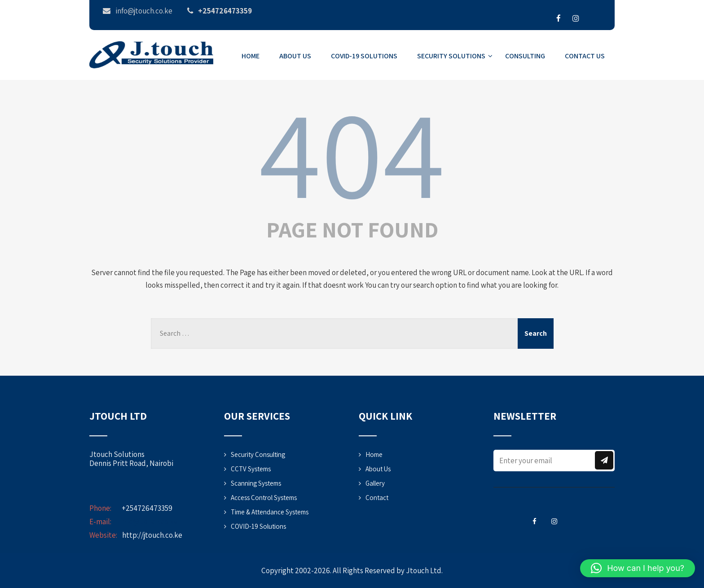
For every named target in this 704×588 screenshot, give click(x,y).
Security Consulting (258, 454)
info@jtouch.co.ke (149, 522)
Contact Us (585, 56)
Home (251, 56)
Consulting (525, 56)
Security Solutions (455, 56)
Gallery (375, 483)
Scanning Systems (256, 483)
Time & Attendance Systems (270, 512)
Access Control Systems (264, 498)
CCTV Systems (251, 469)
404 (352, 152)
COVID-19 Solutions (364, 56)
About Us (295, 56)
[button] (638, 568)
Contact (377, 498)
